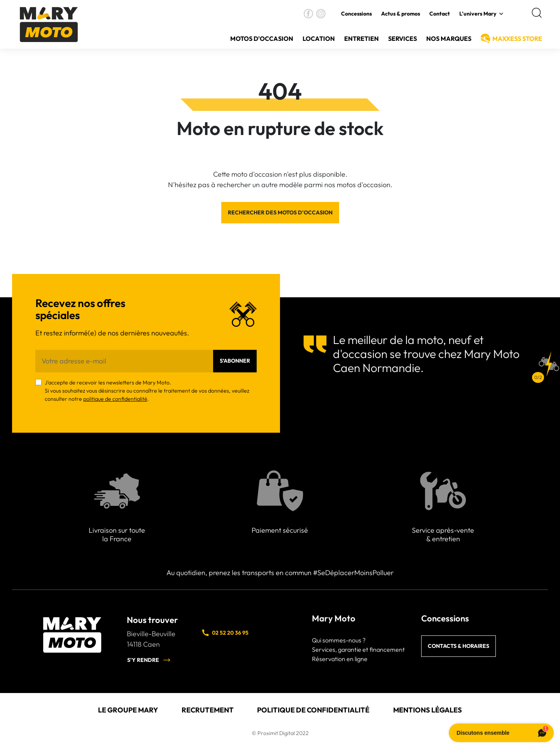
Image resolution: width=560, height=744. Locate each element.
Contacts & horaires (458, 646)
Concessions (356, 14)
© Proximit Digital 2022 (280, 733)
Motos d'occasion (262, 39)
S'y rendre (149, 660)
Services (402, 39)
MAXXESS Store (517, 39)
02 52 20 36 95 (225, 633)
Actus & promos (401, 14)
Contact (440, 14)
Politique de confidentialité (313, 710)
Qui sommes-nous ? (339, 640)
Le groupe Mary (128, 710)
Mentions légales (428, 710)
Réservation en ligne (340, 659)
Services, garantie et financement (358, 649)
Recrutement (208, 710)
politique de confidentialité (115, 399)
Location (319, 39)
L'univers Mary (478, 14)
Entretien (361, 39)
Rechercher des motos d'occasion (280, 212)
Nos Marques (449, 39)
